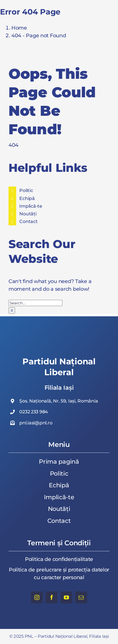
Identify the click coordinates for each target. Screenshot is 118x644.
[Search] (12, 310)
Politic (26, 190)
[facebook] (52, 597)
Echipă (27, 198)
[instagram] (37, 597)
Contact (28, 221)
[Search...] (35, 303)
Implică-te (31, 206)
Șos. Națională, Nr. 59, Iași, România (59, 401)
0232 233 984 (34, 412)
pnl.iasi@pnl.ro (36, 423)
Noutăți (28, 214)
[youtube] (66, 597)
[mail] (81, 597)
